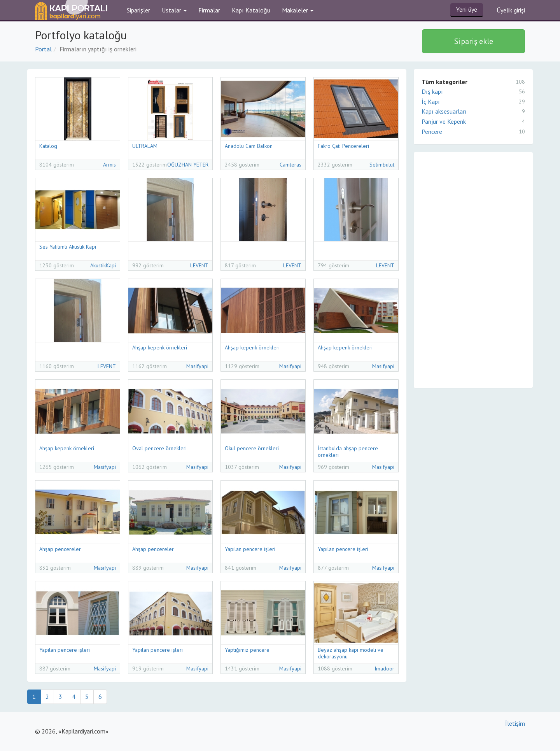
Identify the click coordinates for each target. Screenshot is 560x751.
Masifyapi (197, 366)
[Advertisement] (472, 269)
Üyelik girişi (511, 10)
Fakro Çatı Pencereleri (343, 146)
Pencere (473, 132)
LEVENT (199, 265)
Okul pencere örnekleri (252, 448)
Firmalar (209, 10)
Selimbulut (382, 165)
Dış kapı (473, 91)
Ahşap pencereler (60, 549)
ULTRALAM (145, 146)
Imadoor (384, 669)
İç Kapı (473, 102)
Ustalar (174, 10)
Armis (109, 165)
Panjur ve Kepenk (473, 121)
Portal (43, 49)
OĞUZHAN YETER (188, 165)
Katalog (48, 146)
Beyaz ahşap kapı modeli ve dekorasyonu (351, 653)
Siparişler (138, 10)
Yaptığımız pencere (247, 650)
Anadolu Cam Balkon (249, 146)
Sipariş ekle (474, 41)
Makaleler (298, 10)
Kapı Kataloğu (251, 10)
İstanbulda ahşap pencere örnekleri (348, 452)
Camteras (290, 165)
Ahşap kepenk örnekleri (160, 347)
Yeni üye (467, 9)
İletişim (515, 723)
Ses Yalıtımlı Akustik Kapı (68, 247)
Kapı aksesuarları (473, 111)
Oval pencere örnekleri (159, 448)
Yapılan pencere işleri (250, 549)
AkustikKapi (103, 265)
